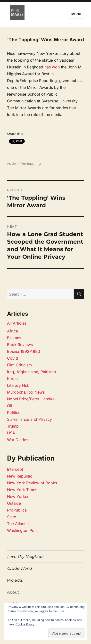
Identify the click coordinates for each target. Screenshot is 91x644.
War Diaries (18, 440)
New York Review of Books (32, 483)
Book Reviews (20, 345)
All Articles (17, 323)
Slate (12, 517)
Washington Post (22, 530)
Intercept (15, 469)
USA (11, 433)
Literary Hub (18, 385)
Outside (14, 503)
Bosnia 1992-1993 (24, 351)
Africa (12, 331)
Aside (11, 164)
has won (52, 67)
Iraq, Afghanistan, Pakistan (31, 372)
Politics (14, 413)
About (13, 592)
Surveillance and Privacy (29, 419)
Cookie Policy (25, 624)
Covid (12, 358)
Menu (76, 14)
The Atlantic (18, 524)
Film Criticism (19, 365)
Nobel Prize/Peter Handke (31, 399)
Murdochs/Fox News (26, 392)
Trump (13, 426)
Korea (12, 379)
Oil (9, 406)
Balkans (14, 338)
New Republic (20, 476)
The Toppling (30, 164)
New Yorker (18, 496)
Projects (15, 580)
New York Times (22, 490)
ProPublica (17, 510)
